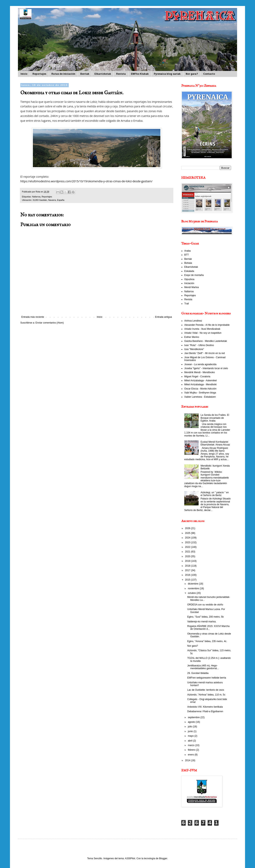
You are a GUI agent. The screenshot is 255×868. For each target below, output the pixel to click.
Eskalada (189, 271)
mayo (191, 736)
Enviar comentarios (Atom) (50, 323)
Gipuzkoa (189, 279)
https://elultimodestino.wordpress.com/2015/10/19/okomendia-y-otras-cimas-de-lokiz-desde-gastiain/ (86, 181)
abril (190, 741)
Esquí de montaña (194, 275)
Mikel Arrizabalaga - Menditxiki (200, 384)
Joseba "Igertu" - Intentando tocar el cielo (206, 368)
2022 (188, 547)
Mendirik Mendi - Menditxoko (200, 372)
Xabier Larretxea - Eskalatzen (200, 397)
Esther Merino (192, 337)
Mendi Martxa (192, 287)
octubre (192, 593)
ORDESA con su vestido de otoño (205, 605)
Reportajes (39, 74)
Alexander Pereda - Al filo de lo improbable (207, 325)
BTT (187, 255)
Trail (187, 304)
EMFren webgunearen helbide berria (207, 678)
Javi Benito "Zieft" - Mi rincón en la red (204, 353)
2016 (188, 575)
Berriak (85, 74)
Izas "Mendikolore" (194, 349)
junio (191, 731)
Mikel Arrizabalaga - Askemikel (201, 381)
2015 (188, 580)
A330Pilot (130, 858)
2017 (188, 570)
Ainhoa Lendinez (193, 321)
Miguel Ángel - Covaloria (197, 377)
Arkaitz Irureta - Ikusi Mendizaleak (202, 329)
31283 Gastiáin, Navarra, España (48, 200)
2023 (188, 542)
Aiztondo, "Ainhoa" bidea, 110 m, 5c (206, 695)
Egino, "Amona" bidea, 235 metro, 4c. (207, 641)
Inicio (24, 74)
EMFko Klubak (140, 74)
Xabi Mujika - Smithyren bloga (200, 393)
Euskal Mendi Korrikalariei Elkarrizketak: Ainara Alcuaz (215, 443)
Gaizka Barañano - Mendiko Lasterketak (206, 341)
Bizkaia (188, 263)
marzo (192, 745)
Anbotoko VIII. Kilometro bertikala (205, 707)
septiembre (194, 717)
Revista (121, 74)
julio (190, 727)
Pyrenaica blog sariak (167, 74)
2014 (188, 760)
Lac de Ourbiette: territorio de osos (206, 690)
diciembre (193, 584)
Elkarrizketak (103, 74)
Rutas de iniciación (63, 74)
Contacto (209, 74)
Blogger (163, 858)
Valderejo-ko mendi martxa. (202, 622)
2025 (188, 533)
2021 (188, 552)
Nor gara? (192, 74)
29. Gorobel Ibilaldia (198, 673)
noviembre (194, 588)
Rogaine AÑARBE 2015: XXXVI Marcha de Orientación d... (208, 628)
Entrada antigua (163, 317)
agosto (192, 722)
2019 (188, 561)
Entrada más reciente (33, 317)
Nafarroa (36, 197)
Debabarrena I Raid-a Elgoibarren (205, 711)
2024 (188, 538)
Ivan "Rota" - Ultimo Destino (199, 345)
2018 (188, 566)
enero (191, 755)
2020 (188, 556)
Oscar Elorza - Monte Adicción (200, 389)
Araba (187, 251)
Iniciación (189, 283)
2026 (188, 528)
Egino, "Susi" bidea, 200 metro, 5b (205, 617)
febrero (192, 750)
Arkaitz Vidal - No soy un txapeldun (203, 333)
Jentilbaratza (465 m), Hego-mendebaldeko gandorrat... (203, 667)
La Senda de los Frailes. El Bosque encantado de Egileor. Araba (215, 418)
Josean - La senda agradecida (200, 364)
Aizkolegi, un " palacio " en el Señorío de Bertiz (215, 494)
